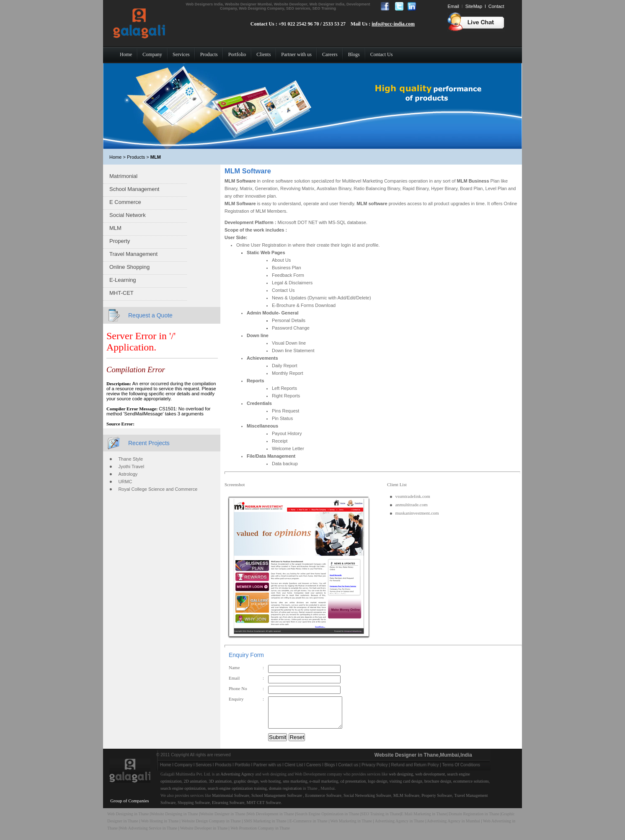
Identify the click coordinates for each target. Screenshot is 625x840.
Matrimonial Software (231, 802)
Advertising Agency (237, 780)
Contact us (348, 771)
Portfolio (242, 771)
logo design (377, 787)
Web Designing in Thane (128, 820)
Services (204, 771)
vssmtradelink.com (412, 496)
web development (430, 780)
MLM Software (407, 802)
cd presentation (353, 787)
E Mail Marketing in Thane (424, 820)
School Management (134, 189)
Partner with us (267, 771)
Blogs (329, 771)
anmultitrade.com (411, 505)
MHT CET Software (264, 809)
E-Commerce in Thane (309, 827)
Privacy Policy (374, 771)
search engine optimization (183, 795)
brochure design (438, 787)
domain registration (285, 795)
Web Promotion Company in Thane (260, 834)
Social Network (128, 215)
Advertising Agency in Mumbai (453, 827)
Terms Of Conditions (461, 771)
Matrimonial (123, 176)
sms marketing (295, 787)
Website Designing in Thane (175, 820)
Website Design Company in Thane (211, 827)
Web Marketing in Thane (351, 827)
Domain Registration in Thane (474, 820)
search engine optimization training (237, 795)
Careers (314, 771)
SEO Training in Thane (381, 820)
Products (223, 771)
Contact (496, 6)
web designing (401, 780)
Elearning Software (228, 809)
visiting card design (406, 787)
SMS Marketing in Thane (265, 827)
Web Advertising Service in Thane (149, 834)
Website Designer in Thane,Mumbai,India (423, 761)
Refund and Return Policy (415, 771)
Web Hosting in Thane (160, 827)
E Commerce (125, 202)
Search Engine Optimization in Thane (328, 820)
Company (183, 771)
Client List (294, 771)
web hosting (271, 787)
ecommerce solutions (471, 787)
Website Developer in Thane (204, 834)
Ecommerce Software (323, 802)
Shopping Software (194, 809)
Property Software (437, 802)
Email (453, 6)
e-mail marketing (324, 787)
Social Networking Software (367, 802)
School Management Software (277, 802)
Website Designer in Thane (222, 820)
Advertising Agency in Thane (400, 827)
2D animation (195, 787)
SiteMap (474, 6)
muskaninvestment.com (417, 513)
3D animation (220, 787)
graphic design (246, 787)
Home (166, 771)
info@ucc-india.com (393, 24)
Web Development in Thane (271, 820)
